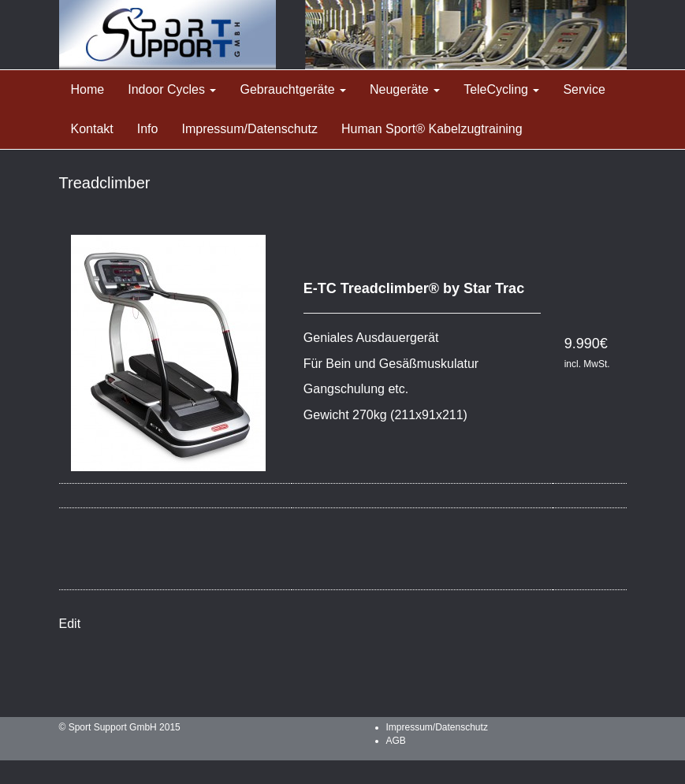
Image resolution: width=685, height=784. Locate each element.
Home (88, 89)
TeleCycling (501, 89)
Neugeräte (405, 89)
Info (148, 129)
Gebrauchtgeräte (293, 89)
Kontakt (92, 129)
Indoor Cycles (172, 89)
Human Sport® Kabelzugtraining (432, 129)
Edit (70, 624)
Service (584, 89)
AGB (396, 741)
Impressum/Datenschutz (249, 129)
